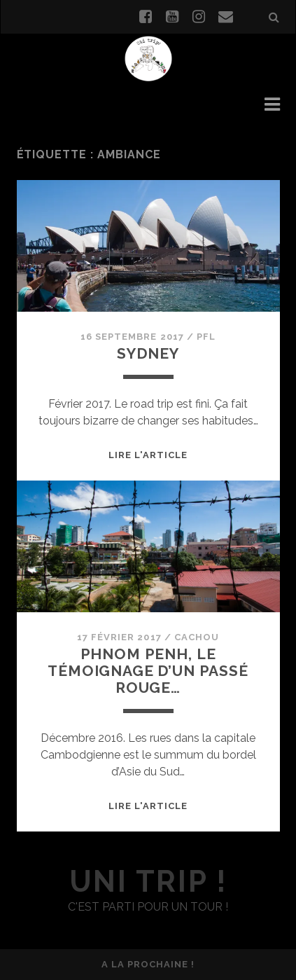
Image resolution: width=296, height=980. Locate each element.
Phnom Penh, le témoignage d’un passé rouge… (148, 671)
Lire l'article (148, 455)
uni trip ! (148, 882)
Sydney (148, 353)
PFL (206, 337)
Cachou (197, 637)
